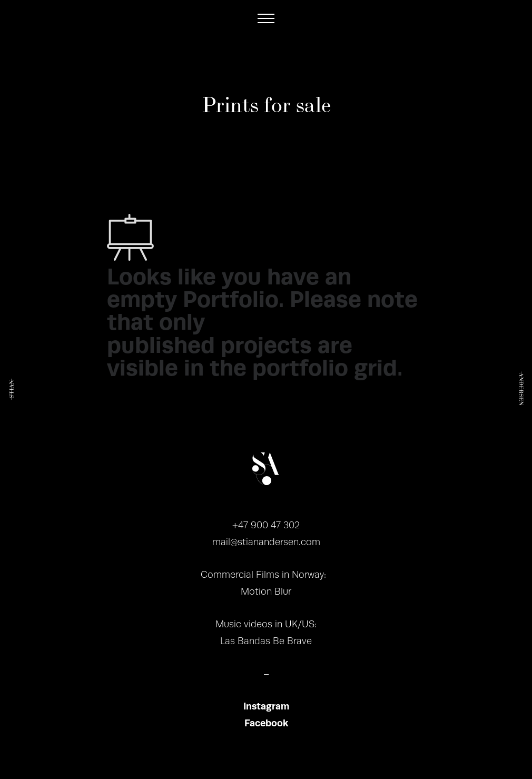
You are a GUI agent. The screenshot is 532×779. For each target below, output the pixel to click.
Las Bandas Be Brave (266, 641)
